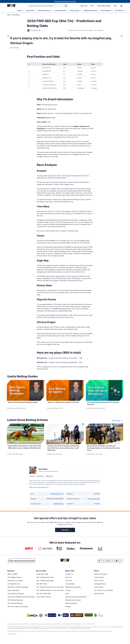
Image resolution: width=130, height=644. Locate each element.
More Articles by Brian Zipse (39, 491)
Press (67, 597)
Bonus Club (84, 6)
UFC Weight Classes (14, 581)
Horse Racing (16, 15)
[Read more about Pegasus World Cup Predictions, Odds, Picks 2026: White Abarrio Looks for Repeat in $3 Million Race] (26, 451)
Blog (115, 6)
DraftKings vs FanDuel (15, 584)
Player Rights (99, 590)
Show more (117, 422)
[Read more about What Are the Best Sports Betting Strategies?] (26, 403)
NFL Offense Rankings (15, 603)
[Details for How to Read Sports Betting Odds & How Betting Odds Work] (104, 390)
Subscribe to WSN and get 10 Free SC (66, 1)
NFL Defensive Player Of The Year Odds (50, 594)
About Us (69, 581)
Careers (68, 594)
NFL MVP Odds (42, 587)
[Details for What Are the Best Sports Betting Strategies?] (26, 390)
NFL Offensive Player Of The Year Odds (50, 590)
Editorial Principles (101, 577)
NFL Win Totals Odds (44, 597)
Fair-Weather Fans (14, 587)
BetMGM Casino (59, 507)
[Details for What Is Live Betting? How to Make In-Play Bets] (65, 390)
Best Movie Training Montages (18, 590)
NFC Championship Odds (45, 581)
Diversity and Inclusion (73, 603)
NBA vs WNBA (12, 577)
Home (9, 15)
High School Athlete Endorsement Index (21, 600)
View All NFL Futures (44, 600)
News (92, 6)
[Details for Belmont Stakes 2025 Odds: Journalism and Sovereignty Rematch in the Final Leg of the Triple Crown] (104, 436)
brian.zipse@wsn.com (57, 497)
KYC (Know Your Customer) (104, 594)
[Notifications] (121, 6)
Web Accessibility (71, 607)
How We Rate (70, 587)
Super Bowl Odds (42, 577)
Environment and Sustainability (76, 600)
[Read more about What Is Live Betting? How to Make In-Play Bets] (65, 403)
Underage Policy (100, 587)
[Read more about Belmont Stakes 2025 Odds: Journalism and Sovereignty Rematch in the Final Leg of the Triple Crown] (104, 451)
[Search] (66, 6)
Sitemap (68, 610)
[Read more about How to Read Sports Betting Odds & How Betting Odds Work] (104, 404)
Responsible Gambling (104, 6)
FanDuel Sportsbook (94, 502)
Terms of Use (99, 584)
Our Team (69, 584)
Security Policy (99, 597)
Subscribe (65, 533)
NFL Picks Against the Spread (18, 610)
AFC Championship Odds (45, 584)
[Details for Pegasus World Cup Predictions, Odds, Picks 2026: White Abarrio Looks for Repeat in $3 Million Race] (26, 436)
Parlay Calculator (13, 594)
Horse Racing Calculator (16, 597)
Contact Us (69, 577)
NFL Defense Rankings (15, 607)
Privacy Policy (99, 581)
